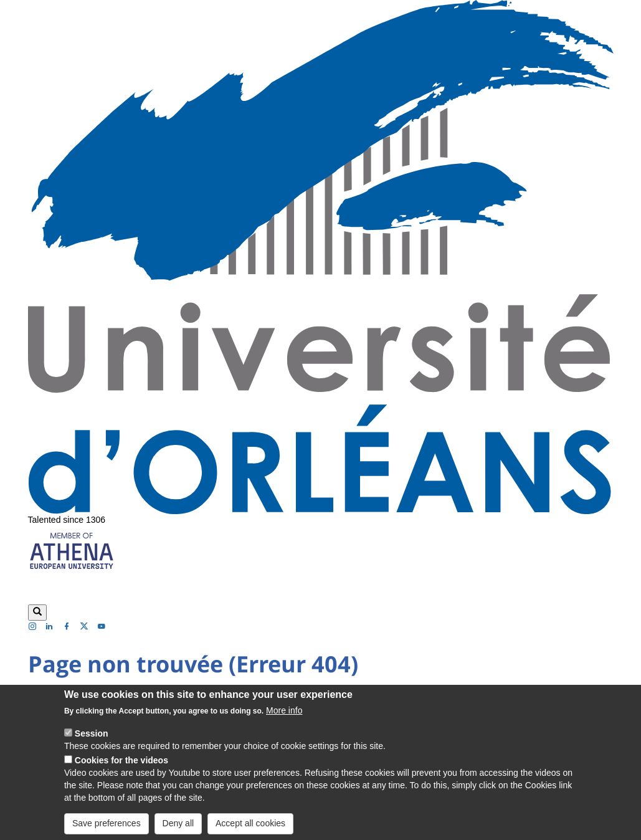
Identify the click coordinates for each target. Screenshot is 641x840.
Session (92, 742)
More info (284, 719)
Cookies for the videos (121, 769)
